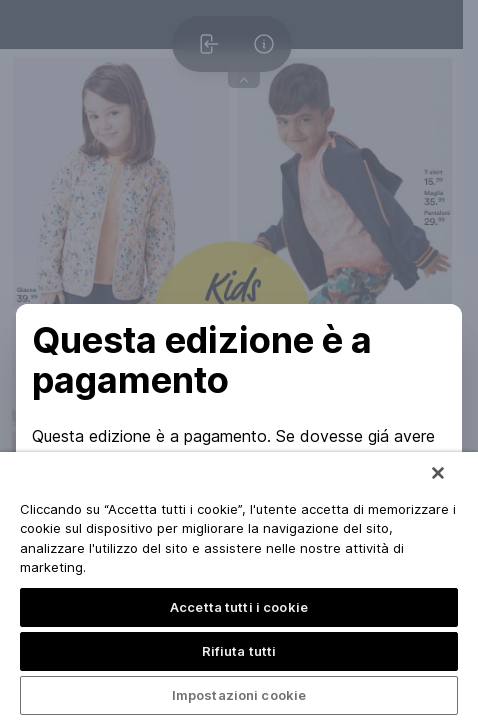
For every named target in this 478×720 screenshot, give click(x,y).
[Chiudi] (438, 473)
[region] (239, 586)
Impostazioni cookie (239, 695)
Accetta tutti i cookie (239, 607)
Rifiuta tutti (239, 651)
